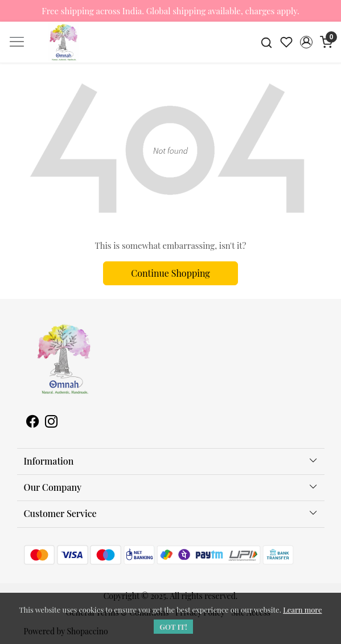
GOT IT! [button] (173, 627)
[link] (267, 42)
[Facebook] (32, 423)
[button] (306, 42)
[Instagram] (51, 423)
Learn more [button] (302, 610)
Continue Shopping (170, 273)
